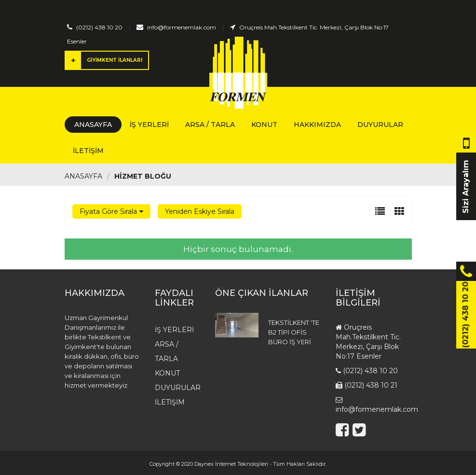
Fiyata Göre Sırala (108, 211)
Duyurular (380, 125)
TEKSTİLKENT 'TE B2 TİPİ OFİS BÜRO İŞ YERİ (294, 332)
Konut (264, 125)
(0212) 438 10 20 (99, 27)
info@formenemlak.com (182, 27)
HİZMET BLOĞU (143, 176)
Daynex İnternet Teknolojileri (231, 464)
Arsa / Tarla (210, 125)
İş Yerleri (149, 125)
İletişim (88, 151)
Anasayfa (93, 125)
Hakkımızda (317, 125)
